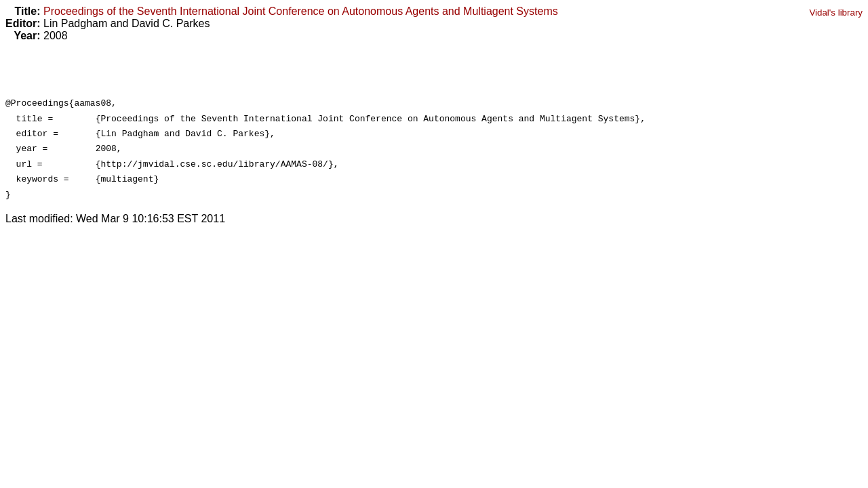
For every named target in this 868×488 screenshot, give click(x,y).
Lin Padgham (75, 23)
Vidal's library (836, 13)
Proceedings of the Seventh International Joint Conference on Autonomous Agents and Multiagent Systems (301, 11)
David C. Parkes (171, 23)
